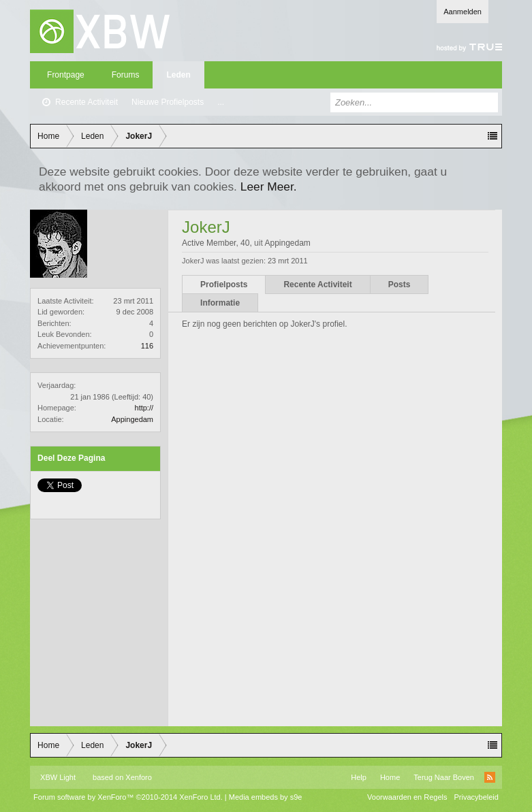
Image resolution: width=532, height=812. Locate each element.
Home (390, 777)
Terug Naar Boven (444, 777)
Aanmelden (463, 12)
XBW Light (58, 777)
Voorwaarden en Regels (407, 797)
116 (147, 346)
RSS (490, 777)
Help (359, 777)
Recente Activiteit (87, 102)
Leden (178, 75)
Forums (126, 75)
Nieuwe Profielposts (168, 102)
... (221, 102)
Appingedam (132, 419)
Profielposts (224, 285)
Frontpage (66, 75)
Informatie (220, 303)
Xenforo (139, 777)
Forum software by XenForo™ (128, 797)
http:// (144, 408)
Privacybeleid (476, 797)
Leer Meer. (269, 186)
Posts (400, 285)
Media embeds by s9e (266, 797)
